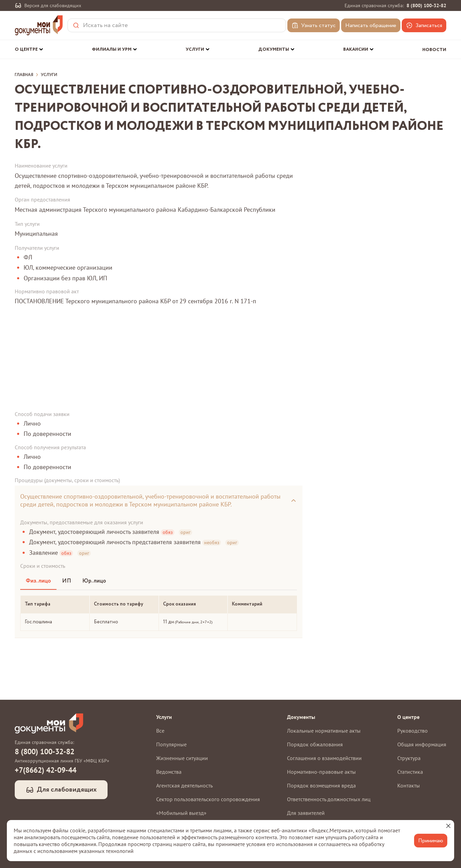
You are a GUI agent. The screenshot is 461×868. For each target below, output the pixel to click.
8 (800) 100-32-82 (426, 5)
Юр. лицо (94, 581)
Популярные (171, 744)
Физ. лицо (38, 581)
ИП (67, 581)
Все (160, 731)
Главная (24, 75)
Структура (409, 758)
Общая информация (422, 744)
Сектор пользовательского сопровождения (208, 799)
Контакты (409, 785)
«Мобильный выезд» (181, 813)
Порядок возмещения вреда (321, 785)
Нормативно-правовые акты (321, 772)
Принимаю (431, 841)
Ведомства (169, 772)
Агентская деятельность (184, 785)
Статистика (410, 772)
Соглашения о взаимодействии (324, 758)
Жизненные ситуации (182, 758)
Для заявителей (306, 813)
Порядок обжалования (315, 744)
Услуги (49, 75)
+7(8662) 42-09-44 (46, 770)
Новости (434, 50)
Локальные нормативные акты (324, 731)
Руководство (413, 731)
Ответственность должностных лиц (329, 799)
